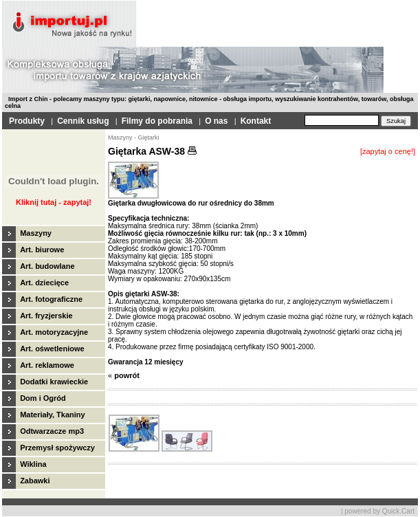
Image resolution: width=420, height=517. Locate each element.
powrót (127, 375)
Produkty (27, 121)
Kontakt (256, 121)
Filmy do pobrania (157, 121)
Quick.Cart (398, 511)
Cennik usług (83, 121)
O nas (216, 121)
